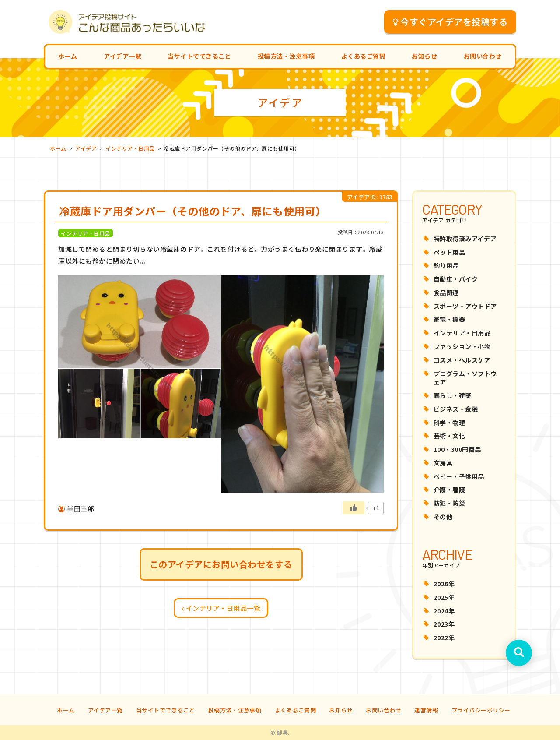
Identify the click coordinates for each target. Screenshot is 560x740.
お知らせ (424, 56)
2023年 (444, 624)
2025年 (444, 597)
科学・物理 (450, 423)
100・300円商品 (457, 449)
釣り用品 (446, 265)
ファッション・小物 (462, 346)
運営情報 (426, 710)
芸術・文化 (450, 436)
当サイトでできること (199, 56)
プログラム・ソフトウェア (465, 378)
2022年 (444, 638)
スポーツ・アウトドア (465, 306)
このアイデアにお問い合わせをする (221, 564)
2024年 (444, 611)
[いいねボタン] (353, 508)
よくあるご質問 (364, 56)
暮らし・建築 (453, 395)
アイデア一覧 (122, 56)
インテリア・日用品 (462, 333)
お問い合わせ (483, 56)
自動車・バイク (456, 279)
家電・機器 (450, 319)
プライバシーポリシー (481, 710)
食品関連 (446, 292)
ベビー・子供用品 (459, 476)
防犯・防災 (450, 503)
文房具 (443, 463)
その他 (443, 517)
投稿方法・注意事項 (286, 56)
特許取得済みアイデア (465, 239)
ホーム (68, 56)
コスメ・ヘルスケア (462, 360)
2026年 (444, 584)
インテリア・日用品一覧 (221, 608)
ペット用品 (450, 252)
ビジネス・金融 (456, 409)
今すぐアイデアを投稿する (450, 22)
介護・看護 (450, 490)
